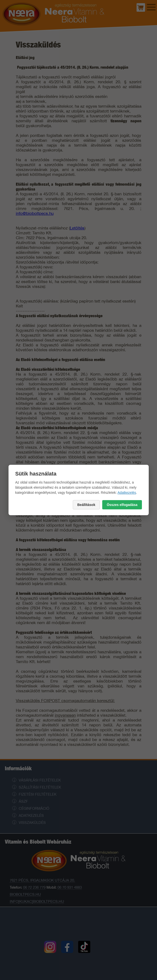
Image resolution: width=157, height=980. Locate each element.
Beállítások (86, 505)
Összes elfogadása (122, 505)
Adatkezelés (127, 493)
